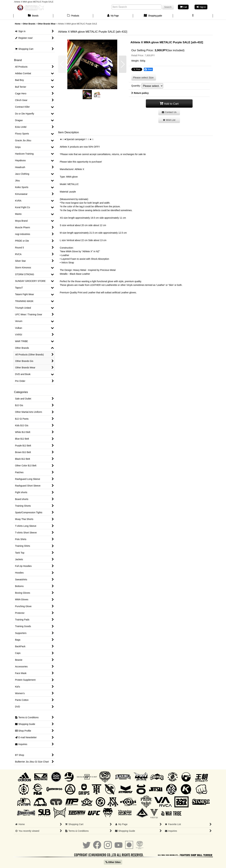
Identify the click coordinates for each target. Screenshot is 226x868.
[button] (193, 16)
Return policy (140, 93)
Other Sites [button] (113, 862)
